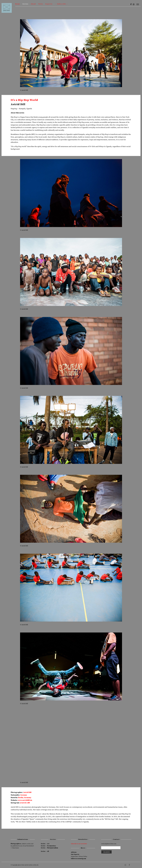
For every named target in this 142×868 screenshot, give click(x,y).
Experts (49, 4)
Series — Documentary (48, 846)
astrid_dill (26, 803)
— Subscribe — (62, 4)
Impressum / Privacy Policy (79, 856)
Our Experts (75, 854)
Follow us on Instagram (78, 859)
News (41, 4)
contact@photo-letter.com (109, 844)
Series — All (45, 851)
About (33, 4)
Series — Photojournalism (49, 848)
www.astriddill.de (25, 800)
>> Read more (15, 848)
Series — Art (45, 844)
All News (74, 852)
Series (25, 4)
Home (18, 4)
